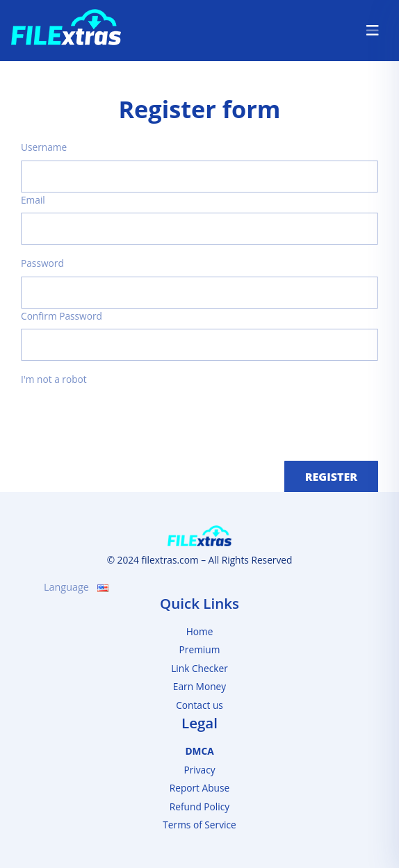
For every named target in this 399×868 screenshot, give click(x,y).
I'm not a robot (54, 379)
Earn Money (199, 686)
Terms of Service (199, 825)
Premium (200, 649)
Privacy (199, 770)
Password (42, 263)
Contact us (199, 705)
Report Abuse (200, 788)
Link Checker (199, 668)
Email (33, 200)
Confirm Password (62, 316)
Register (331, 477)
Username (44, 147)
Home (200, 631)
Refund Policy (199, 806)
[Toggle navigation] (373, 31)
